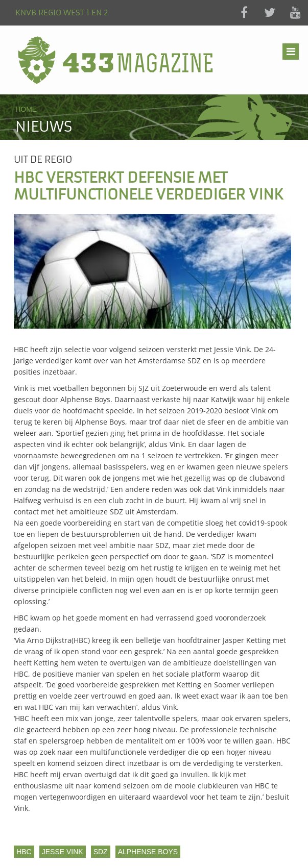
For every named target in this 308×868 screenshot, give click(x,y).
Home (26, 109)
